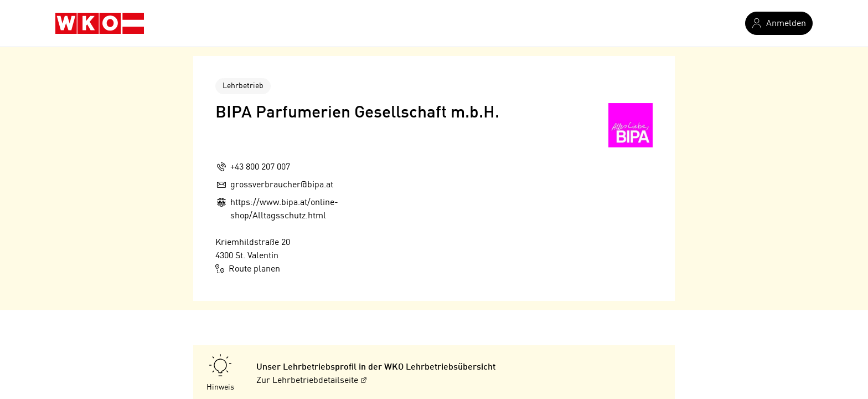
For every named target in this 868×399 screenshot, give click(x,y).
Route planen (248, 269)
